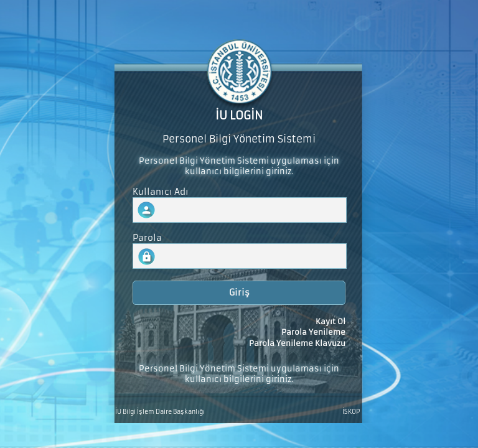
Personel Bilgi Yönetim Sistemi (239, 139)
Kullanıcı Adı (161, 192)
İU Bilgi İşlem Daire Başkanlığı (160, 412)
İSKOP (351, 412)
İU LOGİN (239, 116)
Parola (147, 238)
